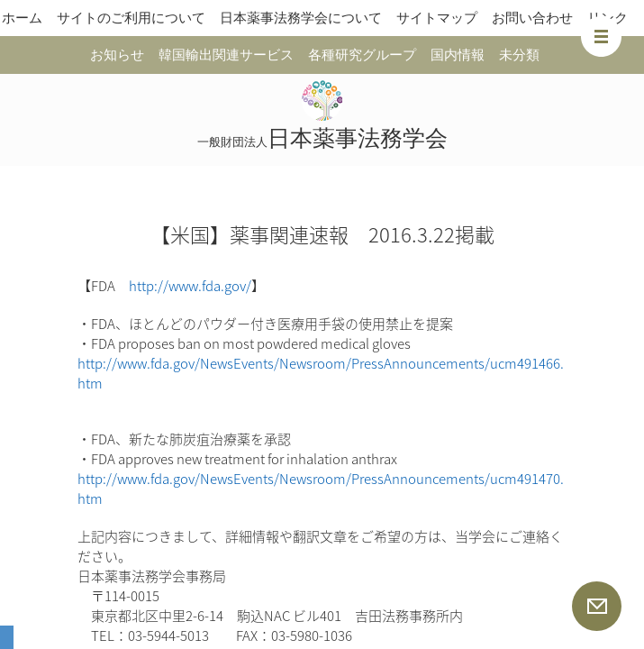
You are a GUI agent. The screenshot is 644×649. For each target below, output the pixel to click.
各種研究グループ (362, 55)
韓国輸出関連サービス (226, 55)
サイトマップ (437, 18)
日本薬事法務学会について (301, 18)
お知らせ (117, 55)
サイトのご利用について (131, 18)
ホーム (22, 18)
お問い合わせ (532, 18)
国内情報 (458, 55)
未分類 (519, 55)
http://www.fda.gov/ (190, 286)
